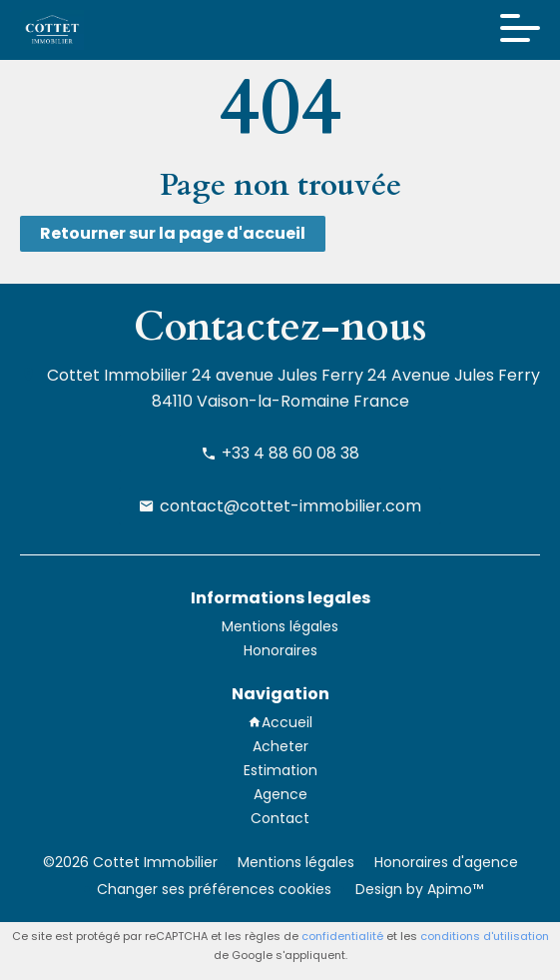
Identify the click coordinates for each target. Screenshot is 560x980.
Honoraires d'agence (446, 862)
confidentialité (342, 936)
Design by (417, 889)
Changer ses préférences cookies (214, 889)
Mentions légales (296, 862)
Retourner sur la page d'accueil (173, 233)
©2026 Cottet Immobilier (130, 862)
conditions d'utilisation (485, 936)
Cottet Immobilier (117, 375)
